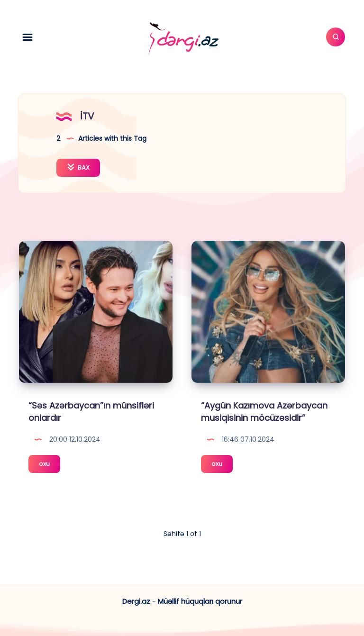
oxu (50, 465)
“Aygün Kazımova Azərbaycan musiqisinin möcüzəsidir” (264, 412)
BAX (78, 168)
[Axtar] (336, 37)
